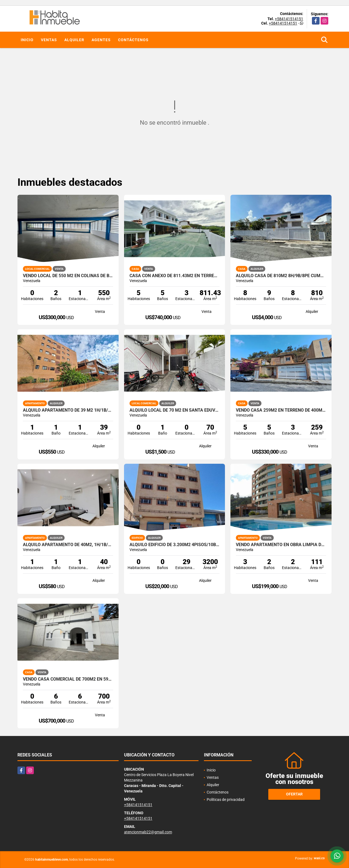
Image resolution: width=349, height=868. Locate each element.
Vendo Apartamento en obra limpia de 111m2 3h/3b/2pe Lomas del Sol (281, 545)
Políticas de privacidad (226, 800)
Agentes (101, 40)
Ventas (49, 40)
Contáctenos (133, 40)
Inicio (27, 40)
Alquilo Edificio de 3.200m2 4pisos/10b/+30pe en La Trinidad (175, 545)
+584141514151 (289, 19)
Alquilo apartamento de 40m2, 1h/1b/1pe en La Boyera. (68, 545)
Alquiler (74, 40)
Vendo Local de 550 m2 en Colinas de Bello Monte (68, 276)
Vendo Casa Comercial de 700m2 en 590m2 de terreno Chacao (68, 679)
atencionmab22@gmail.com (148, 832)
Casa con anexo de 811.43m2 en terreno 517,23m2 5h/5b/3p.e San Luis (175, 276)
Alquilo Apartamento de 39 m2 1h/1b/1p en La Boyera (68, 410)
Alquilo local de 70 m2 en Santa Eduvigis (175, 410)
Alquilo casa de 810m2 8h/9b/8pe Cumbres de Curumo (281, 276)
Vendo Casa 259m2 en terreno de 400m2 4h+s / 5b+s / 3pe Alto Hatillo (281, 410)
